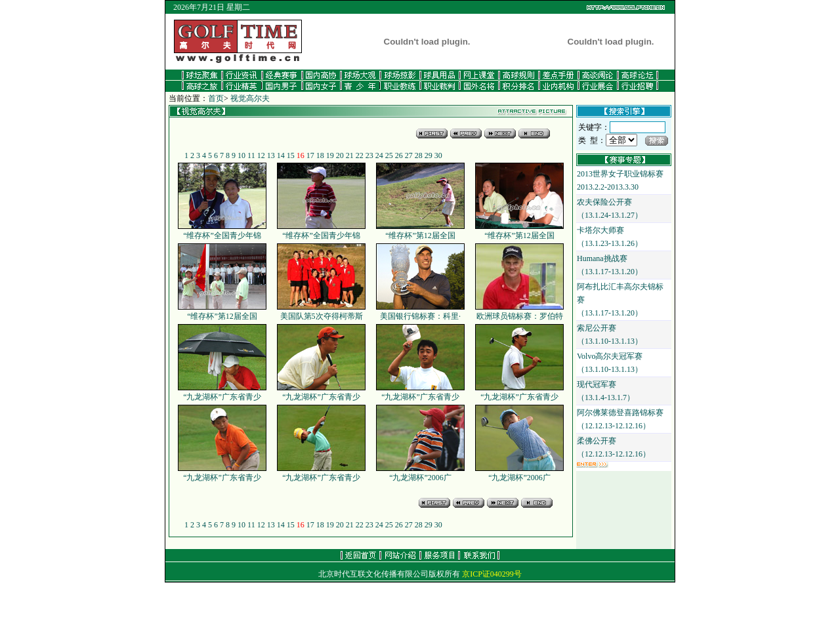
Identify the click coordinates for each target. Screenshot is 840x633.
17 (310, 155)
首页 (216, 98)
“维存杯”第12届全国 (420, 231)
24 (379, 155)
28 (419, 155)
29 (429, 155)
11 (251, 155)
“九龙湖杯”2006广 (420, 473)
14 (281, 155)
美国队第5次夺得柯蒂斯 (321, 312)
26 (399, 155)
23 (369, 155)
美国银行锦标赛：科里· (420, 312)
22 (360, 155)
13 (271, 155)
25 (389, 155)
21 (350, 155)
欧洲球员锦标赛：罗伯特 (519, 312)
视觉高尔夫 (250, 98)
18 (320, 155)
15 (291, 155)
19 (330, 155)
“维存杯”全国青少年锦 (222, 231)
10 (241, 155)
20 (340, 155)
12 (261, 155)
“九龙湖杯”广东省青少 (222, 392)
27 (409, 155)
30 (438, 155)
